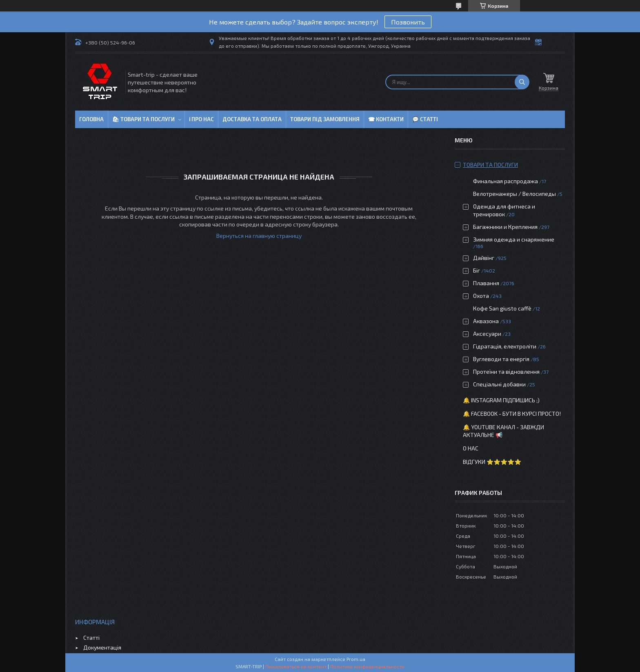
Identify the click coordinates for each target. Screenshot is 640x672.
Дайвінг (484, 258)
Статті (91, 638)
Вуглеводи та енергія (501, 359)
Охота (481, 296)
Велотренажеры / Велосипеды (514, 194)
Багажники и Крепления (505, 227)
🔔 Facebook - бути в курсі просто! (512, 414)
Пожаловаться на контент (296, 666)
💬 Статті (425, 119)
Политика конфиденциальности (367, 666)
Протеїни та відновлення (506, 371)
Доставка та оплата (252, 119)
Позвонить (408, 22)
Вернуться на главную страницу (259, 236)
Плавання (486, 283)
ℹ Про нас (201, 119)
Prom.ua (356, 659)
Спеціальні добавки (499, 384)
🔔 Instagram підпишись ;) (501, 400)
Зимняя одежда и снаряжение (514, 239)
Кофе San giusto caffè (502, 308)
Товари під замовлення (325, 119)
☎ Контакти (386, 119)
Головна (91, 119)
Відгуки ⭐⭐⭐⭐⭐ (492, 462)
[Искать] (522, 82)
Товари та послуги (490, 165)
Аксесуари (487, 334)
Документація (102, 647)
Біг (477, 270)
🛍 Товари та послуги (143, 119)
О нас (471, 448)
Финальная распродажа (506, 181)
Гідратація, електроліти (505, 346)
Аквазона (486, 321)
